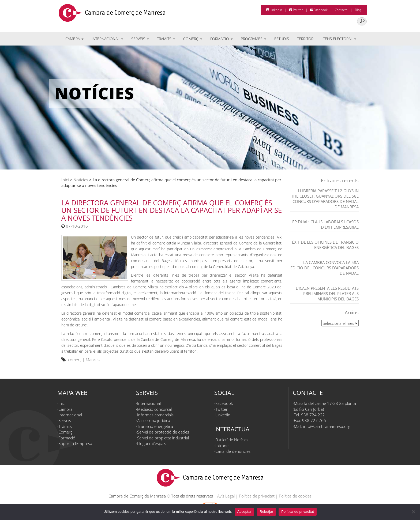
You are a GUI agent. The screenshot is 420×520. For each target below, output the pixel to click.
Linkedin (274, 10)
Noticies (81, 180)
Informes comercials (155, 415)
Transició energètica (155, 426)
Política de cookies (295, 496)
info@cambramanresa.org (327, 426)
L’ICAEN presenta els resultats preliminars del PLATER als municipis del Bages (327, 293)
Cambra (74, 39)
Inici (65, 180)
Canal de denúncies (233, 451)
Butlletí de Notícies (232, 440)
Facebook (319, 10)
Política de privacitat (257, 496)
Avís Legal (226, 496)
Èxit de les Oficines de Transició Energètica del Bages (325, 245)
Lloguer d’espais (152, 443)
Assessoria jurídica (154, 420)
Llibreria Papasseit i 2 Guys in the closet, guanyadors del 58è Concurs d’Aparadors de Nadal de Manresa (325, 199)
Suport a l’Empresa (75, 443)
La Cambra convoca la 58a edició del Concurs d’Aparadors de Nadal (325, 268)
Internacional (107, 39)
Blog (358, 10)
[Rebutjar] (413, 512)
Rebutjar (266, 512)
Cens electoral (339, 39)
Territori (306, 39)
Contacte (341, 10)
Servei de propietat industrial (163, 438)
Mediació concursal (154, 409)
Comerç (193, 39)
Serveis (140, 39)
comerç (75, 360)
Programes (254, 39)
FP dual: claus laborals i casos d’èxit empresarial (325, 224)
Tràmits (166, 39)
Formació (222, 39)
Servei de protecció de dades (163, 432)
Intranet (223, 446)
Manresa (94, 360)
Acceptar (244, 512)
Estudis (282, 39)
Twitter (296, 10)
